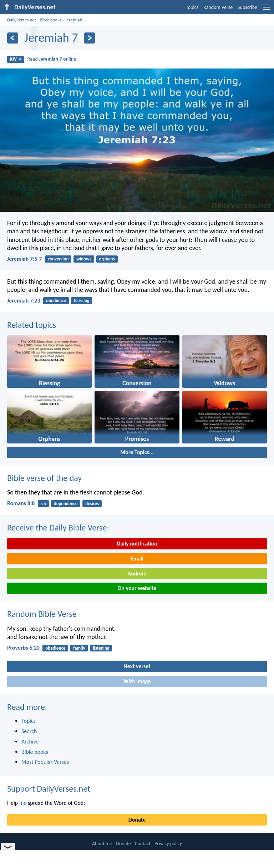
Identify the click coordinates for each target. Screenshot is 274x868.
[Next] (89, 38)
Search (29, 731)
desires (92, 504)
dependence (66, 504)
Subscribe (247, 7)
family (79, 648)
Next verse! (137, 666)
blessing (82, 301)
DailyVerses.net (22, 20)
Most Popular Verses (45, 762)
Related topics (32, 325)
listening (101, 648)
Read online (52, 59)
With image (137, 681)
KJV (16, 59)
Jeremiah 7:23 (24, 301)
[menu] (267, 10)
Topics (192, 7)
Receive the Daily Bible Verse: (58, 527)
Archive (30, 742)
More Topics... (137, 452)
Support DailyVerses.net (49, 789)
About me (102, 844)
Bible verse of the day (44, 478)
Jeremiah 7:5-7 (25, 259)
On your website (137, 588)
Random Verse (218, 7)
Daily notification (137, 544)
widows (84, 259)
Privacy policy (168, 844)
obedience (56, 301)
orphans (107, 259)
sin (43, 504)
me (23, 803)
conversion (58, 259)
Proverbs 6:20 (23, 648)
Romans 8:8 (21, 503)
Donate (137, 820)
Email (137, 559)
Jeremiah (73, 20)
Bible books (50, 20)
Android (137, 573)
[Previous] (13, 38)
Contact (143, 844)
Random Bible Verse (42, 614)
